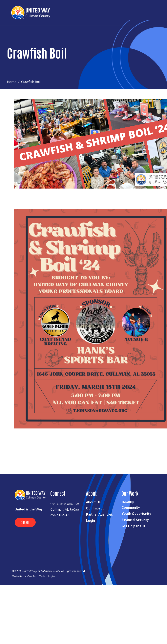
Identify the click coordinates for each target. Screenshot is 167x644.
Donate (25, 522)
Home (12, 81)
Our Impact (95, 508)
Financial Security (135, 519)
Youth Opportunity (136, 513)
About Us (93, 502)
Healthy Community (131, 504)
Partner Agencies (99, 514)
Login (90, 520)
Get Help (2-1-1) (133, 526)
